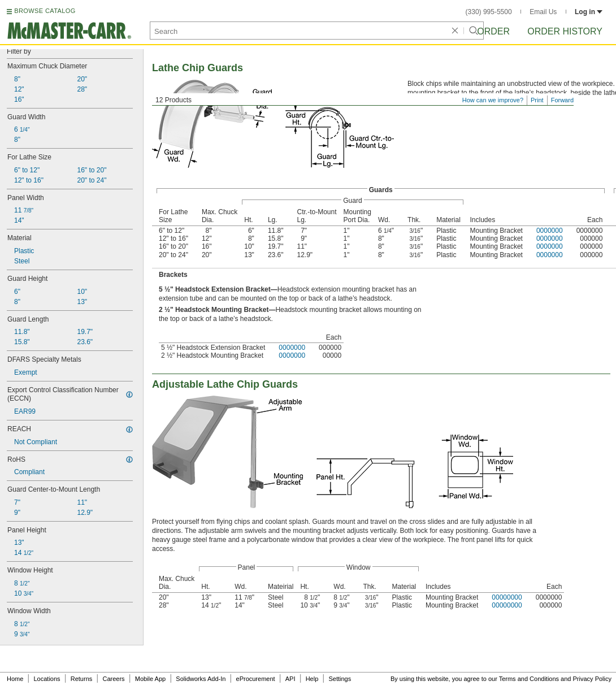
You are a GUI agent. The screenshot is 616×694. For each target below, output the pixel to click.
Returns (82, 679)
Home (15, 679)
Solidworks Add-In (201, 679)
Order (493, 31)
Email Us (543, 12)
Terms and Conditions (529, 679)
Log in (589, 12)
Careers (113, 679)
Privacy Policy (592, 679)
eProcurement (256, 679)
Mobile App (150, 679)
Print (537, 100)
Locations (47, 679)
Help (312, 679)
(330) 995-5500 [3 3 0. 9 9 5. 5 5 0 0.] (489, 12)
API (290, 679)
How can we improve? (493, 100)
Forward (562, 100)
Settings (340, 679)
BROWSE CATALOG (45, 11)
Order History (565, 31)
